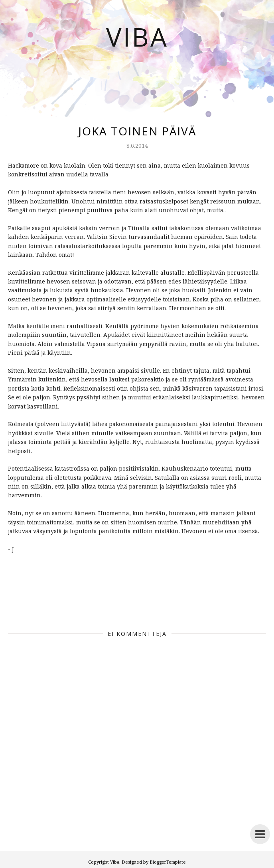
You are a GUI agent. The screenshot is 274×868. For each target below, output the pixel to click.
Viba (137, 37)
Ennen (77, 606)
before (52, 606)
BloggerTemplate (168, 862)
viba (99, 606)
